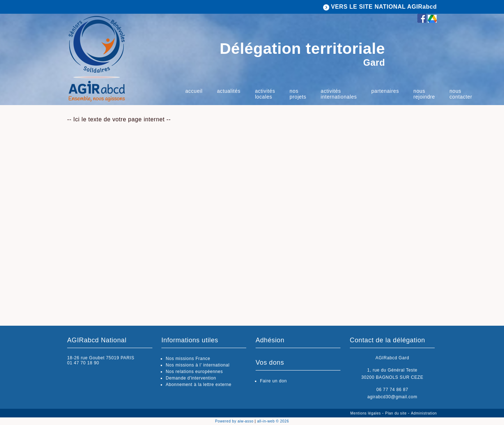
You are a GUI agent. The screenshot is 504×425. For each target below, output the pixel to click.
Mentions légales (366, 413)
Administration (424, 413)
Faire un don (273, 381)
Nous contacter (461, 94)
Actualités (229, 91)
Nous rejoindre (424, 94)
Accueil (194, 91)
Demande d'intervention (191, 378)
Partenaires (385, 91)
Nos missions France (188, 359)
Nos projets (298, 94)
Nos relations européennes (194, 372)
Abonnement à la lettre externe (199, 385)
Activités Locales (265, 94)
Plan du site (397, 413)
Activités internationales (339, 94)
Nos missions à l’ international (198, 365)
